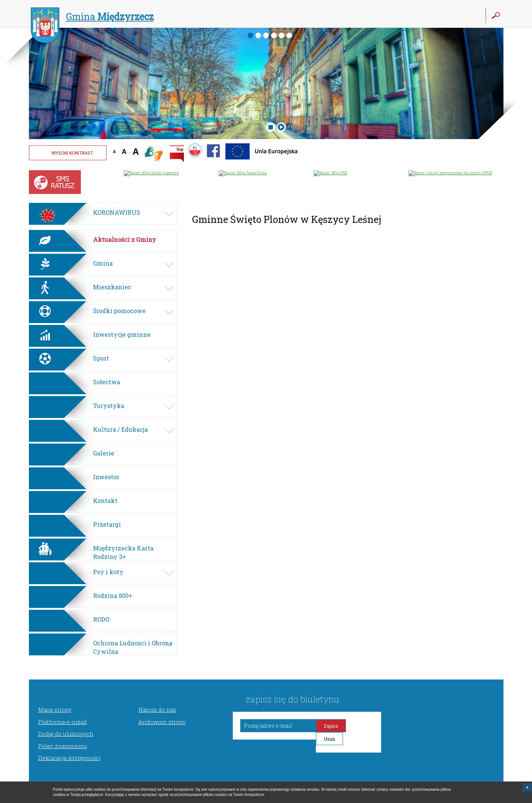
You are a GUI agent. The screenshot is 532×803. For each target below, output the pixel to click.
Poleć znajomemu (63, 746)
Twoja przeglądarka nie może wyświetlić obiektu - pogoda (476, 158)
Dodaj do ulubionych (66, 734)
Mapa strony (55, 710)
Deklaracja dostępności (69, 758)
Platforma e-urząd (62, 722)
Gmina (92, 17)
